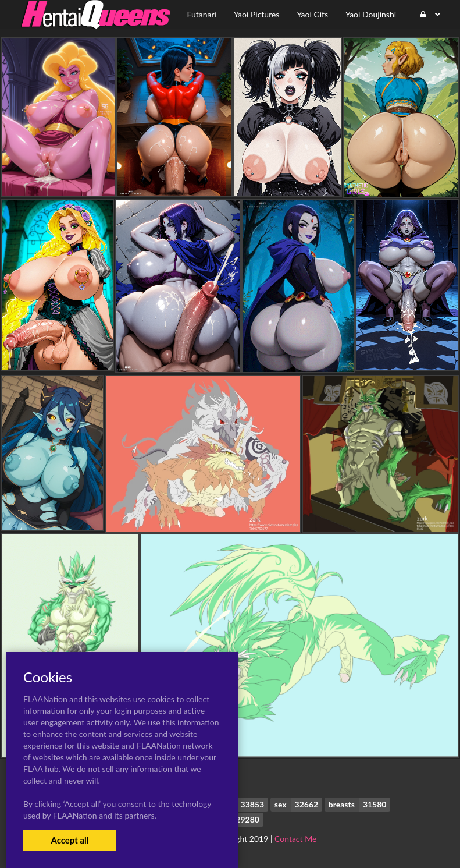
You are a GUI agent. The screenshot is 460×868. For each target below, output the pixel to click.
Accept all (69, 840)
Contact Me (295, 839)
